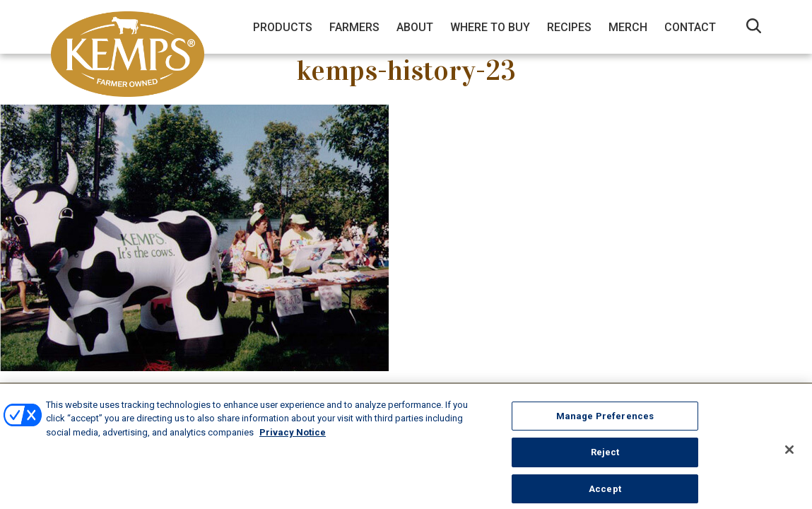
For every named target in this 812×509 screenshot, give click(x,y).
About (415, 27)
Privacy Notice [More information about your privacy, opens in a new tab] (293, 439)
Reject (605, 460)
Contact (690, 27)
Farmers (354, 27)
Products (283, 27)
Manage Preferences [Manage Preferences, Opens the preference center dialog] (605, 423)
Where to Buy (490, 27)
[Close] (789, 457)
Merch (628, 27)
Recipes (569, 27)
